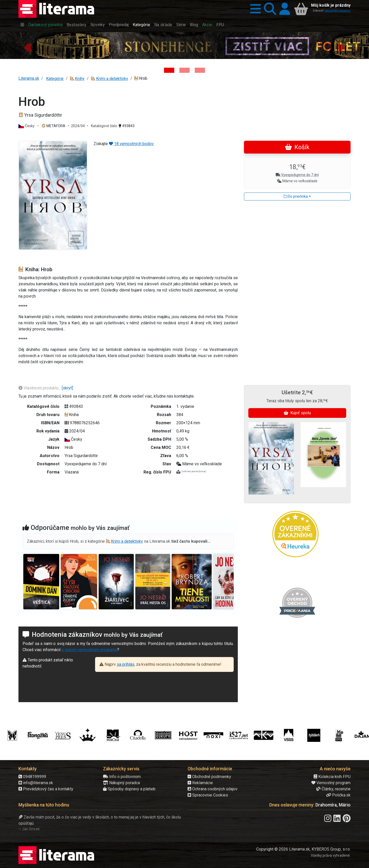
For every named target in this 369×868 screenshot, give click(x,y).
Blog (194, 25)
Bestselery (76, 25)
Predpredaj (119, 25)
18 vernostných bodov (131, 144)
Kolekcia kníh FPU (332, 777)
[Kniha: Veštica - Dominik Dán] (184, 70)
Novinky (98, 25)
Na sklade (163, 25)
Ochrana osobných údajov (213, 789)
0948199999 (32, 777)
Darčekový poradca (45, 25)
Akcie (207, 25)
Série (181, 25)
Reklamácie (200, 783)
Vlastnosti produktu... (40, 388)
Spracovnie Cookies (208, 795)
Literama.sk (29, 78)
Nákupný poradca (121, 783)
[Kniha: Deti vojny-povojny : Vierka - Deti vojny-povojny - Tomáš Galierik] (200, 70)
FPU (220, 25)
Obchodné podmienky (209, 777)
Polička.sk (338, 795)
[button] (254, 9)
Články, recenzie (334, 789)
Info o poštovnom (122, 777)
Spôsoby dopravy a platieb (129, 789)
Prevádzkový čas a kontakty (46, 789)
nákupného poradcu (337, 11)
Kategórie (141, 25)
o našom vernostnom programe (89, 650)
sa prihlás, (126, 664)
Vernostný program (331, 783)
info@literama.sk (36, 783)
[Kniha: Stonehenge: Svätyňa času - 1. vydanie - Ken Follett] (169, 70)
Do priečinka (296, 196)
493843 (127, 126)
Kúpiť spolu (297, 413)
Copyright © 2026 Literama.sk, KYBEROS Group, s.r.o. (303, 849)
